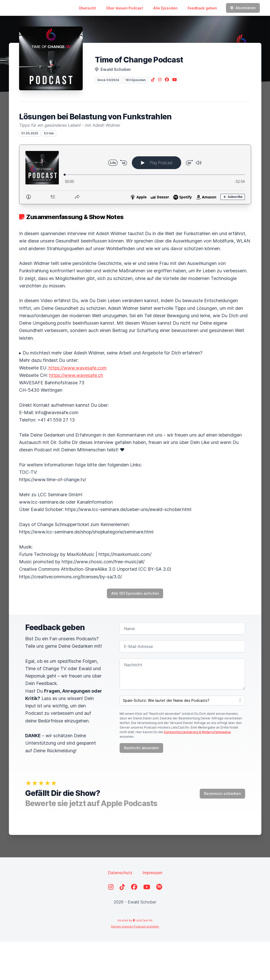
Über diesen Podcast (125, 8)
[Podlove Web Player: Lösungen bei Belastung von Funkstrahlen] (135, 174)
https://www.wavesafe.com (77, 368)
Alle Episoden (165, 8)
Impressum (152, 873)
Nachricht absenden (141, 748)
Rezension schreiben (222, 793)
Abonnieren (243, 8)
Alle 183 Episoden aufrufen (135, 593)
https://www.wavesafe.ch (76, 375)
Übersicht (87, 8)
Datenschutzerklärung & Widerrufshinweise (197, 732)
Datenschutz (120, 873)
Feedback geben (202, 8)
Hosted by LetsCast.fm (135, 920)
